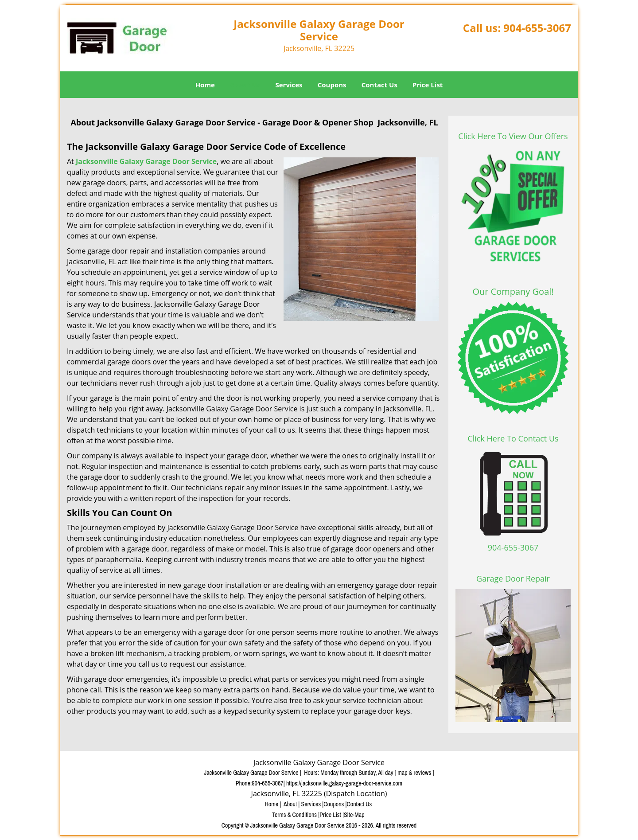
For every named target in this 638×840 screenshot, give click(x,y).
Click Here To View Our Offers (513, 136)
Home (205, 85)
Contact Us (379, 85)
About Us (245, 85)
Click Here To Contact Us (513, 438)
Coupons (332, 85)
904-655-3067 (537, 28)
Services (289, 85)
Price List (428, 85)
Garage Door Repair (513, 578)
